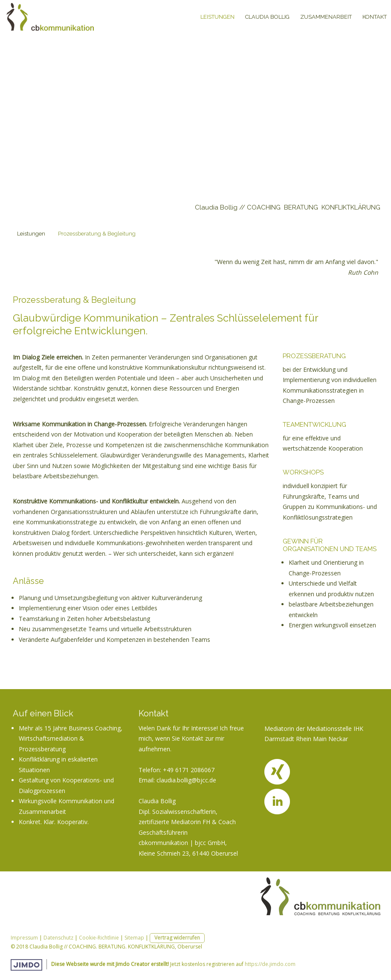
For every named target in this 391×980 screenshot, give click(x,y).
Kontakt (375, 17)
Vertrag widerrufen (177, 938)
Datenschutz (58, 938)
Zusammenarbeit (326, 17)
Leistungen (217, 17)
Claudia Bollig (267, 17)
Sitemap (134, 938)
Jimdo (26, 965)
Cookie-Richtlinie (99, 938)
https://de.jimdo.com (270, 964)
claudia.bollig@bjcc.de (186, 780)
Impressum (24, 938)
